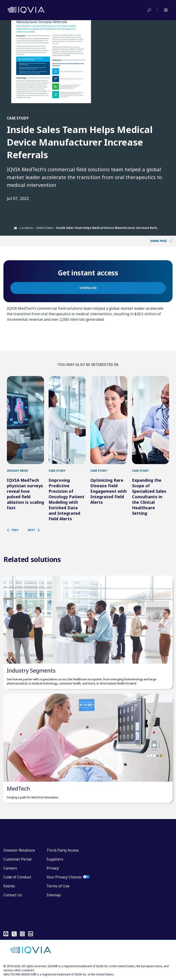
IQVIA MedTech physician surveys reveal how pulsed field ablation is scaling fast (25, 494)
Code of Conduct (17, 877)
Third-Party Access (63, 850)
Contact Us (13, 895)
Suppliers (55, 859)
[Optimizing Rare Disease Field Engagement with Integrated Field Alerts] (109, 420)
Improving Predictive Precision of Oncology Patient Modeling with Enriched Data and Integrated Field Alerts (67, 499)
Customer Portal (18, 859)
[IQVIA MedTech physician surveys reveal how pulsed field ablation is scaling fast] (25, 420)
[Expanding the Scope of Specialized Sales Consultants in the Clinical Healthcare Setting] (151, 420)
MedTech (18, 788)
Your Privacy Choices (64, 877)
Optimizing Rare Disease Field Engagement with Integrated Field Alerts (109, 491)
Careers (10, 868)
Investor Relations (19, 850)
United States (45, 228)
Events (9, 886)
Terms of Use (58, 886)
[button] (15, 530)
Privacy (53, 868)
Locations (27, 228)
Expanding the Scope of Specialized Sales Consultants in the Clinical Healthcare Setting (149, 497)
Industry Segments (31, 670)
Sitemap (54, 895)
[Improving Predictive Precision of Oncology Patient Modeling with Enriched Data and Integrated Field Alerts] (67, 420)
